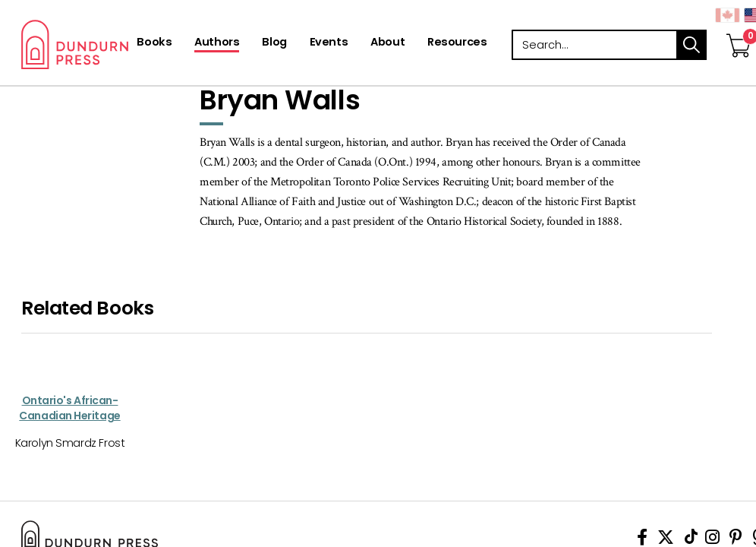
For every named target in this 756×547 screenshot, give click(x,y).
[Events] (329, 43)
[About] (387, 43)
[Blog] (274, 43)
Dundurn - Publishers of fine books (122, 44)
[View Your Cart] (739, 30)
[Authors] (217, 43)
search (691, 45)
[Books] (154, 43)
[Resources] (457, 43)
